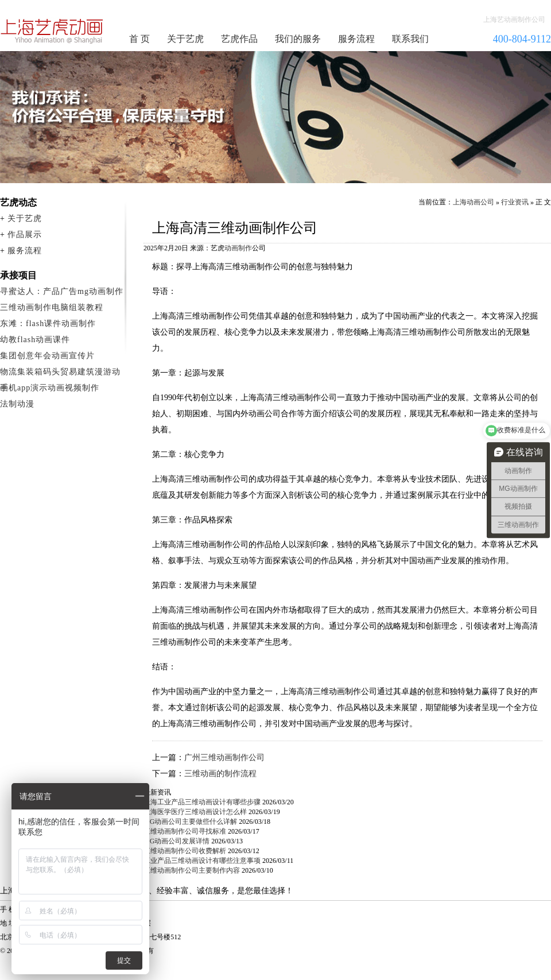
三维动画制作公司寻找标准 (185, 831)
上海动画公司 (474, 202)
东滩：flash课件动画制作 (48, 324)
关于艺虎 (185, 39)
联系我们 (410, 39)
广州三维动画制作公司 (224, 758)
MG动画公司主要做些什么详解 (190, 822)
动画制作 (238, 248)
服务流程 (356, 39)
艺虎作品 (239, 39)
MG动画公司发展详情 (176, 841)
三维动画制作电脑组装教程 (52, 307)
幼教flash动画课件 (35, 340)
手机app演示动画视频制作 (50, 388)
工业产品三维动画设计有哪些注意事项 (202, 861)
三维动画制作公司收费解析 (185, 851)
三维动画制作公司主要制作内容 (192, 870)
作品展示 (25, 235)
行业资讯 (515, 202)
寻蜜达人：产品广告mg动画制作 (62, 291)
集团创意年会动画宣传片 (47, 356)
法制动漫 (17, 404)
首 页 (139, 39)
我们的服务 (298, 39)
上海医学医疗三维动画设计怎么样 (195, 812)
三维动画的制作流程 (220, 774)
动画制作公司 (52, 31)
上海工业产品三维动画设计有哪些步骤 (202, 802)
